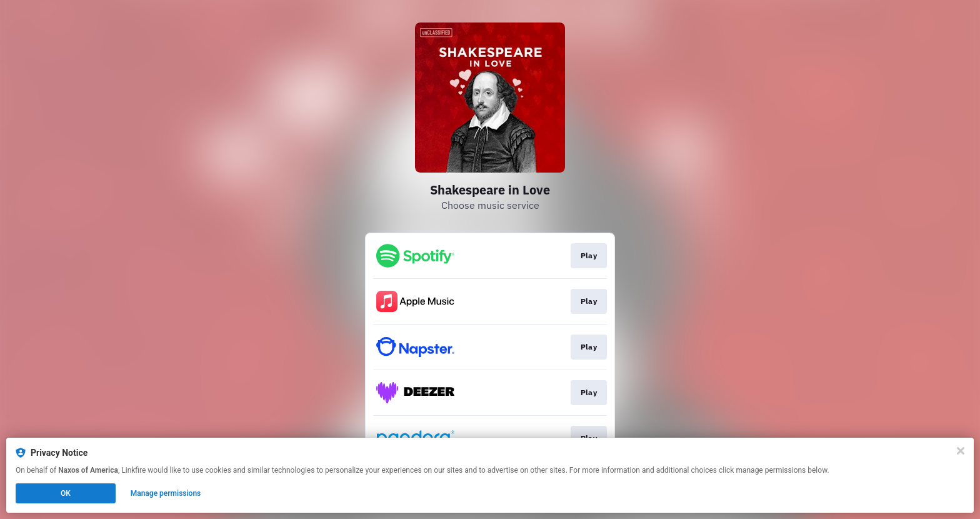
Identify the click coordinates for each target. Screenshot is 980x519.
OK (66, 493)
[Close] (961, 451)
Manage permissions (166, 493)
